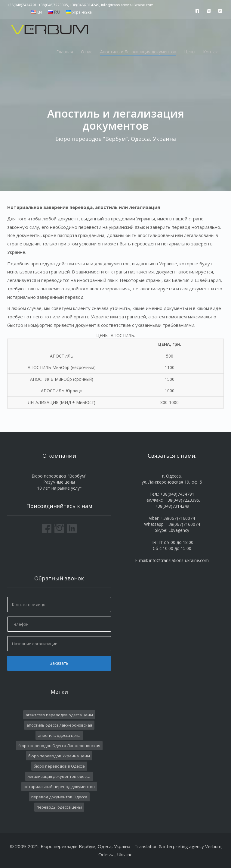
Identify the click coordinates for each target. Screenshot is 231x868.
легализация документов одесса (59, 776)
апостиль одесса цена (59, 735)
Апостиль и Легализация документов (138, 52)
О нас (87, 52)
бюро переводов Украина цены (59, 756)
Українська (82, 12)
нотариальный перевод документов (59, 787)
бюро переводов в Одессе (59, 766)
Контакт (212, 52)
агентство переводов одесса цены (59, 715)
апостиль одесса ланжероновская (59, 725)
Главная (65, 52)
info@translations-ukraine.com (179, 560)
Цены (190, 52)
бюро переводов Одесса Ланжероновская (59, 746)
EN (40, 12)
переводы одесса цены (59, 807)
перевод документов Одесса (59, 797)
